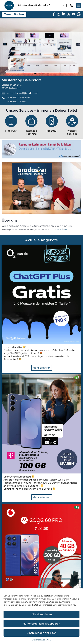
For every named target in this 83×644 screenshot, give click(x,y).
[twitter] (69, 14)
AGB (49, 640)
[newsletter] (79, 14)
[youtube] (74, 14)
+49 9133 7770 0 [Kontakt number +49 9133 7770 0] (17, 102)
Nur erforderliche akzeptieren (41, 624)
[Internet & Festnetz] (31, 126)
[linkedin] (64, 14)
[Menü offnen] (79, 6)
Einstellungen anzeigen (42, 633)
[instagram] (59, 14)
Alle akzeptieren (42, 614)
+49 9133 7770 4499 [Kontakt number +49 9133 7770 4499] (72, 6)
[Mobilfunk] (11, 124)
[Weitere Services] (72, 126)
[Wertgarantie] (41, 149)
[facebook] (54, 14)
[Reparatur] (52, 124)
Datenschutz (38, 640)
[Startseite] (9, 5)
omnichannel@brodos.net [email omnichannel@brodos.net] (64, 6)
